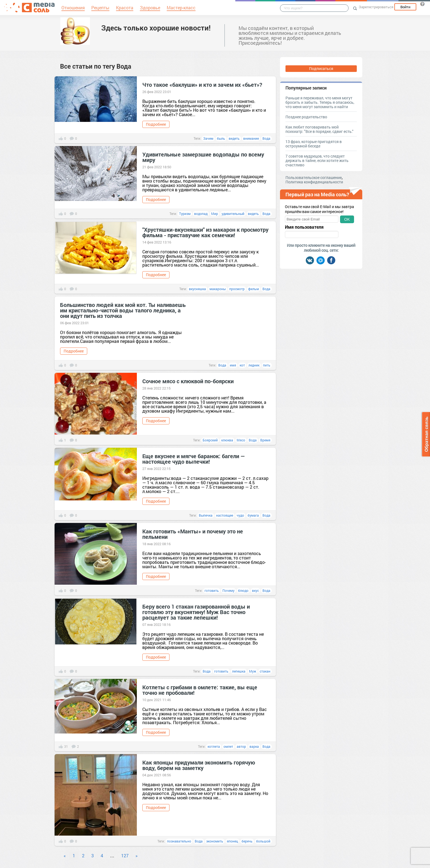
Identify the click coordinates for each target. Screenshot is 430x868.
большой (263, 841)
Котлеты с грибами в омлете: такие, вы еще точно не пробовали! (200, 690)
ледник (254, 365)
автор (241, 746)
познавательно (179, 841)
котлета (214, 746)
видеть (234, 138)
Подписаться (321, 68)
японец (232, 841)
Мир (215, 214)
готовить (212, 590)
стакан (265, 671)
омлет (228, 746)
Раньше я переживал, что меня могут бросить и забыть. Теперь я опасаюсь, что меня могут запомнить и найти (320, 102)
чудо (240, 515)
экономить (215, 841)
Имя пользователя (304, 227)
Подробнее (156, 124)
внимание (251, 138)
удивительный (233, 214)
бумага (253, 515)
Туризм (185, 214)
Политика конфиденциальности (314, 182)
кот (242, 365)
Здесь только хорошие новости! (156, 28)
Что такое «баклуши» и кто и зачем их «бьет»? (202, 85)
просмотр (237, 289)
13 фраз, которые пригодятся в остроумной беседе (314, 144)
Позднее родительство (306, 117)
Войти (405, 7)
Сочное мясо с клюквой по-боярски (188, 381)
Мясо (241, 440)
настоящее (225, 515)
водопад (201, 214)
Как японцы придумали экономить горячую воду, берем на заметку (199, 765)
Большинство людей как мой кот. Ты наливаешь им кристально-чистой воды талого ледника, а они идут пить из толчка (123, 310)
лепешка (239, 671)
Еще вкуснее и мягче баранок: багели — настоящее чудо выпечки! (194, 459)
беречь (247, 841)
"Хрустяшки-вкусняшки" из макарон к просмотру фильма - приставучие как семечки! (205, 232)
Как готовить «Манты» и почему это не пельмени (193, 534)
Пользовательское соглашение (314, 177)
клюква (227, 440)
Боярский (210, 440)
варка (254, 746)
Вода (266, 138)
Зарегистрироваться (376, 7)
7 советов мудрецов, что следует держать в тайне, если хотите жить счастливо (317, 160)
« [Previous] (65, 856)
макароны (218, 289)
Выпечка (206, 515)
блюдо (243, 590)
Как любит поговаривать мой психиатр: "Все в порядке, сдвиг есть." (319, 129)
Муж (253, 671)
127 (125, 856)
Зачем (208, 138)
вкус (255, 590)
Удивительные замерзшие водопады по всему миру (203, 157)
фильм (254, 289)
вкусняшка (197, 289)
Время (265, 440)
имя (233, 365)
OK (347, 219)
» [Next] (137, 856)
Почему (228, 590)
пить (267, 365)
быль (221, 138)
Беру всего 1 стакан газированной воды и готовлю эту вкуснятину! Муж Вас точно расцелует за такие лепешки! (196, 612)
